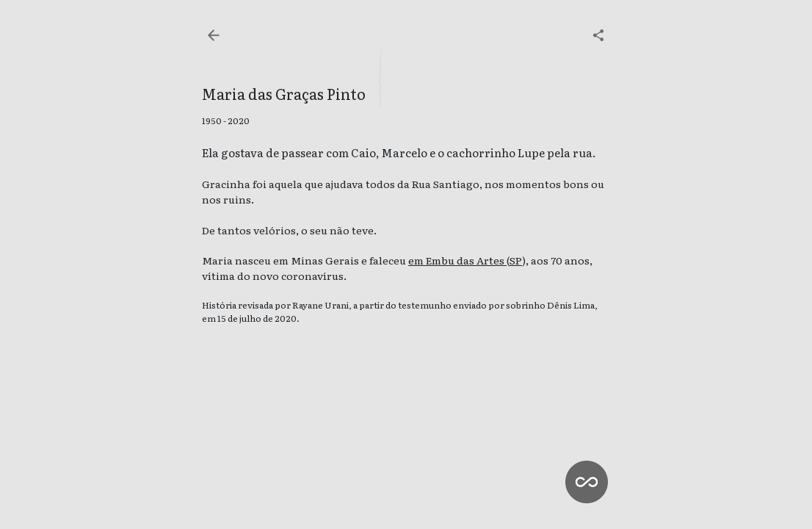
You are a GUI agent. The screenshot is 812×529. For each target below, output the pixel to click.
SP (516, 260)
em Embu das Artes (457, 260)
